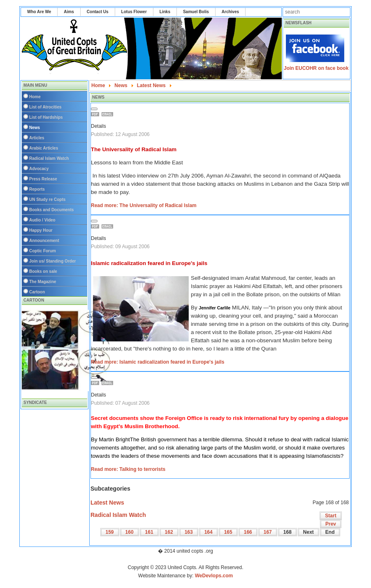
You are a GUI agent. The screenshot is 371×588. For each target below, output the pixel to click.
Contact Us (98, 12)
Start (330, 516)
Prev (331, 524)
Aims (69, 12)
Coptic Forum (43, 251)
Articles (37, 138)
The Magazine (43, 282)
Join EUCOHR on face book (316, 68)
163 (189, 532)
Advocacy (39, 169)
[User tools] (94, 109)
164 (209, 532)
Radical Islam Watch (49, 158)
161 (149, 532)
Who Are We (39, 12)
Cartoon (37, 292)
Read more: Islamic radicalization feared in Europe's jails (158, 362)
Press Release (43, 179)
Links (165, 12)
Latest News (107, 503)
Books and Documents (51, 210)
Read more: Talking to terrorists (128, 469)
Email (109, 114)
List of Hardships (46, 117)
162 (169, 532)
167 (268, 532)
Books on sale (43, 271)
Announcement (44, 241)
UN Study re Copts (47, 199)
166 (248, 532)
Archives (230, 12)
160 (130, 532)
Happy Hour (41, 230)
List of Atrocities (45, 107)
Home (35, 97)
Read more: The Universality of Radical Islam (144, 205)
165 (228, 532)
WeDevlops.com (214, 576)
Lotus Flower (134, 12)
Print (96, 114)
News (35, 128)
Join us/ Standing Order (52, 261)
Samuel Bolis (196, 12)
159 (110, 532)
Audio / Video (42, 220)
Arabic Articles (44, 148)
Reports (37, 189)
